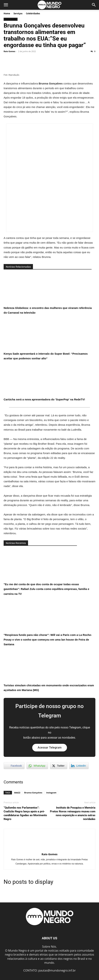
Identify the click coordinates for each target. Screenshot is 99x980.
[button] (6, 5)
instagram (51, 793)
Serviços (18, 13)
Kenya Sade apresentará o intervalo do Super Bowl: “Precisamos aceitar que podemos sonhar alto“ (46, 339)
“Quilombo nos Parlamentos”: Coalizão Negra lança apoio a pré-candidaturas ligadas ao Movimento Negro (25, 813)
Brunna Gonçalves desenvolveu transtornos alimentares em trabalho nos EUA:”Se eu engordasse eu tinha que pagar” (45, 35)
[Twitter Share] (59, 766)
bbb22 (17, 793)
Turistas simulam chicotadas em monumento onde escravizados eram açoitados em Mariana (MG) (49, 671)
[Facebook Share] (14, 766)
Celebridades (33, 13)
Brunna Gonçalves (33, 793)
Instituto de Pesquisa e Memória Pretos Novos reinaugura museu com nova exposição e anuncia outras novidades (73, 813)
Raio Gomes (9, 51)
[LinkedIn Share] (79, 766)
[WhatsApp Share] (37, 766)
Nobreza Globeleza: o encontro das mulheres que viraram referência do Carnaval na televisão (48, 294)
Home (7, 13)
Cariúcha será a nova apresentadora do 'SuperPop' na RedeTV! (44, 383)
